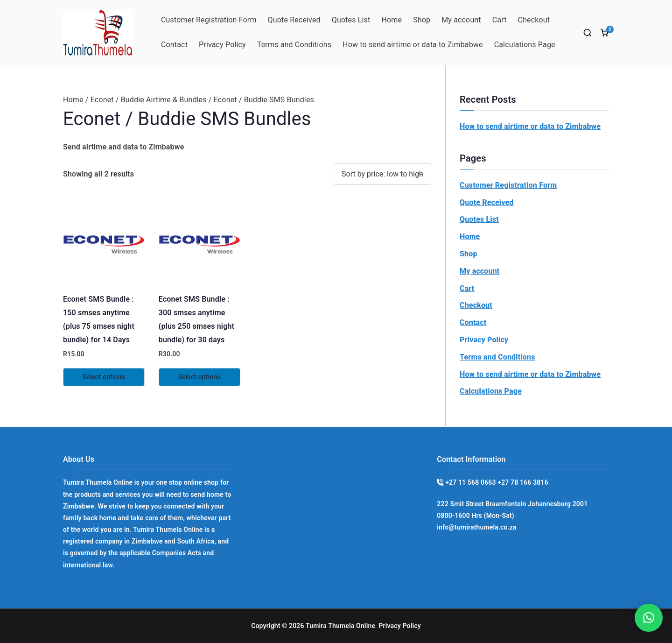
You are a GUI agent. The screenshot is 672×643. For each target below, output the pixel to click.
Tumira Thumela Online (340, 626)
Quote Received (294, 20)
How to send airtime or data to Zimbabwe (413, 45)
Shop (422, 20)
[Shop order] (382, 174)
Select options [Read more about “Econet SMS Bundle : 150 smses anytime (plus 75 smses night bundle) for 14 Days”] (104, 377)
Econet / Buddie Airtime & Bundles (149, 100)
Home (392, 20)
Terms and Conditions (294, 45)
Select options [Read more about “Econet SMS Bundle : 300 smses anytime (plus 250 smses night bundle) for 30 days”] (199, 377)
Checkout (534, 20)
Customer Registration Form (209, 20)
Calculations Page (525, 45)
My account (461, 20)
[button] (649, 618)
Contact (174, 45)
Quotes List (351, 20)
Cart (500, 20)
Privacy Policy (222, 45)
